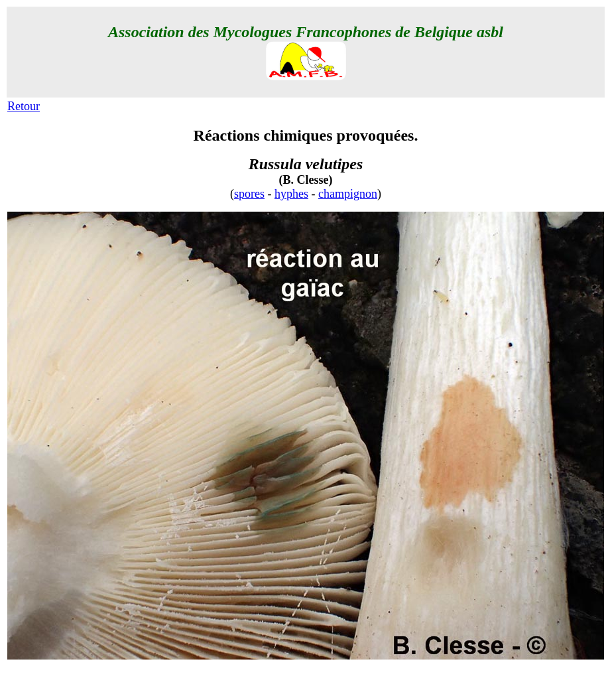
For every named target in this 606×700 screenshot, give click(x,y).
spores (249, 194)
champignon (348, 194)
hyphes (291, 194)
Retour (24, 106)
